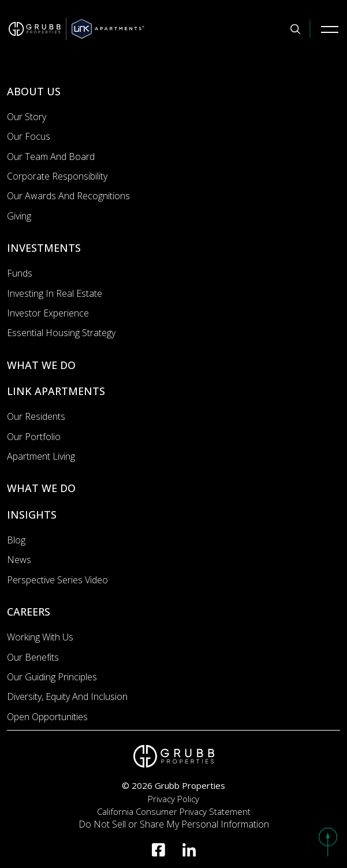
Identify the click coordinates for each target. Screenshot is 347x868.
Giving (19, 216)
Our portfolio (34, 437)
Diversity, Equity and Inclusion (67, 696)
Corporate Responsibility (57, 176)
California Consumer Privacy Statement (174, 811)
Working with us (40, 637)
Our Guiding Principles (52, 677)
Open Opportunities (47, 717)
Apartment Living (41, 456)
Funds (20, 273)
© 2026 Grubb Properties (173, 785)
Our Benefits (33, 657)
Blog (16, 540)
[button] (328, 842)
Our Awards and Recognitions (68, 196)
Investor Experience (48, 313)
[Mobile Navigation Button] (330, 29)
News (19, 560)
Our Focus (29, 136)
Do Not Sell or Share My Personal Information (174, 824)
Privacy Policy (173, 799)
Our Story (27, 117)
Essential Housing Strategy (61, 333)
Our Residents (36, 416)
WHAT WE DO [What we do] (41, 365)
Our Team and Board (51, 157)
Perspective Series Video (57, 580)
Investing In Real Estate (55, 293)
